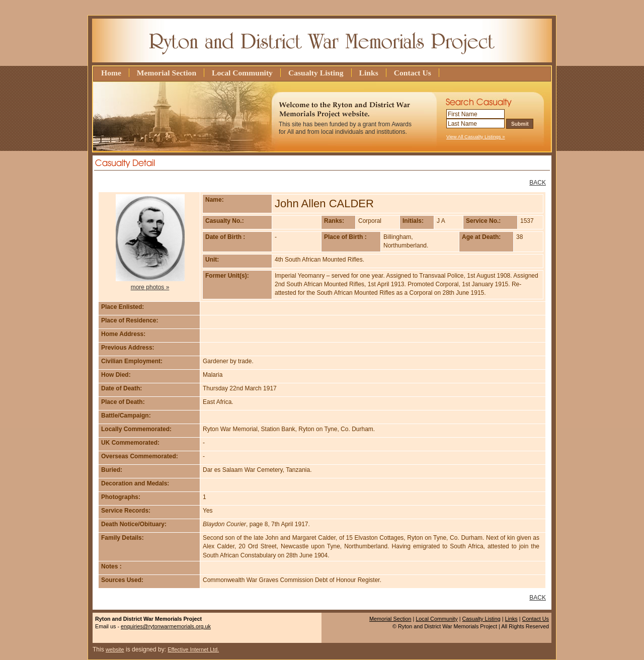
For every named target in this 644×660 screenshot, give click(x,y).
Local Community (242, 73)
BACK (538, 183)
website (115, 649)
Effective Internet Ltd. (193, 649)
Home (111, 73)
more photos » (150, 287)
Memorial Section (167, 73)
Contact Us (413, 73)
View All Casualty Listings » (476, 137)
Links (369, 73)
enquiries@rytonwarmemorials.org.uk (166, 626)
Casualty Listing (316, 73)
